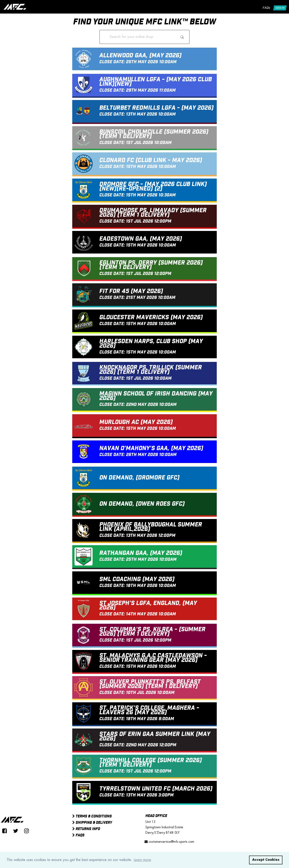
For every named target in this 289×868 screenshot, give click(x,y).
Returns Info (86, 829)
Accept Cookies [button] (266, 860)
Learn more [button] (142, 860)
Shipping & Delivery (92, 823)
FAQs (266, 8)
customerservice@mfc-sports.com (169, 842)
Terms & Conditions (92, 817)
